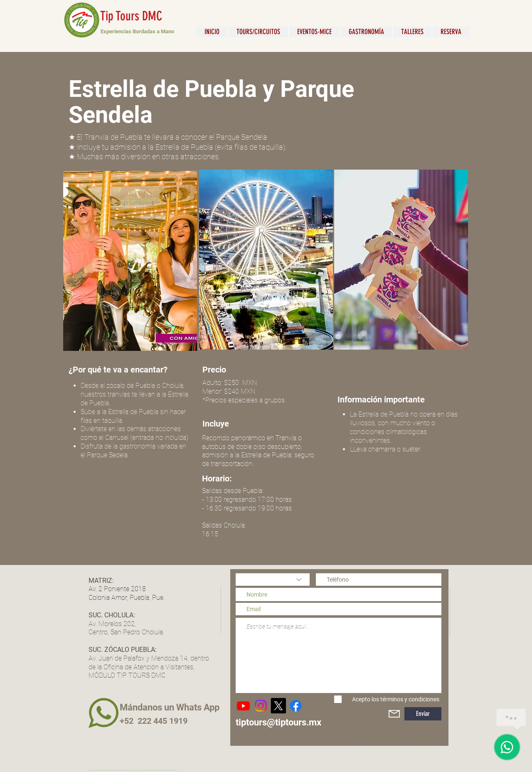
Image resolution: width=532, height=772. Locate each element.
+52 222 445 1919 (154, 721)
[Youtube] (243, 706)
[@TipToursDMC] (261, 706)
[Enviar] (423, 714)
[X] (278, 706)
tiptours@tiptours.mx (278, 722)
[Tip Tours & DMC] (296, 706)
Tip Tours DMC (131, 16)
